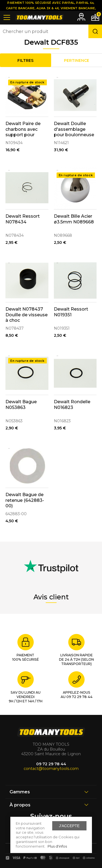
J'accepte (69, 826)
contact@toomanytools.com (51, 769)
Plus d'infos (57, 846)
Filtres (25, 60)
